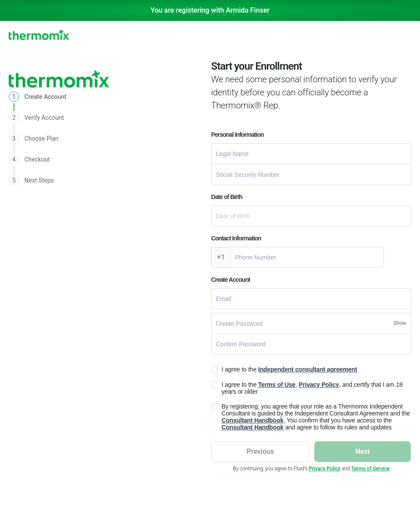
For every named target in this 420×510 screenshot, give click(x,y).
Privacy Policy (324, 469)
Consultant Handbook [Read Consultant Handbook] (252, 420)
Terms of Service (370, 469)
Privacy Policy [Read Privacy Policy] (319, 385)
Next (362, 451)
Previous (260, 451)
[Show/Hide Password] (400, 323)
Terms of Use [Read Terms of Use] (277, 385)
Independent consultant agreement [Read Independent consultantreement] (307, 369)
